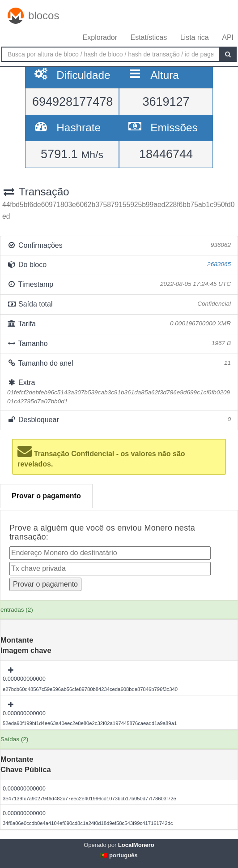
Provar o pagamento (46, 496)
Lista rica (195, 37)
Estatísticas (149, 37)
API (228, 37)
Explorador (100, 37)
